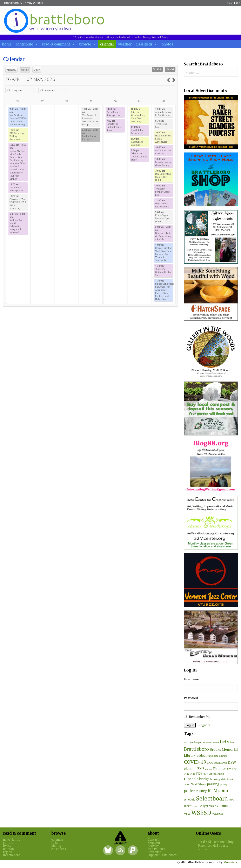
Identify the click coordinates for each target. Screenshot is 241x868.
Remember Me (197, 717)
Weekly (25, 70)
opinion (8, 849)
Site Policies (156, 849)
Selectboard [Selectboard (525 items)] (212, 798)
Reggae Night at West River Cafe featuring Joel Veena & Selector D (163, 253)
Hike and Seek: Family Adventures (163, 137)
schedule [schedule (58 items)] (190, 799)
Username (191, 679)
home (7, 44)
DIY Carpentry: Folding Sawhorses (17, 135)
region (8, 852)
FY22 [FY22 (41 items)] (186, 774)
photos (167, 44)
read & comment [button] (56, 44)
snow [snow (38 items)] (231, 800)
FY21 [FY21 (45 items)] (235, 769)
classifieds (144, 44)
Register (205, 725)
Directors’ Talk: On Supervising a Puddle (163, 233)
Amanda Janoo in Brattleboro (163, 112)
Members (154, 843)
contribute (24, 44)
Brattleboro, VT (14, 3)
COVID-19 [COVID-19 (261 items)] (195, 762)
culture (8, 843)
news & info (12, 839)
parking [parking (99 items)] (213, 784)
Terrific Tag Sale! (161, 124)
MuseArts (230, 862)
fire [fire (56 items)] (229, 769)
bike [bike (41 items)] (232, 742)
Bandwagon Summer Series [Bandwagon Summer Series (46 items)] (204, 742)
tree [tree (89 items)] (187, 806)
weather (125, 44)
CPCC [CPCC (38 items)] (210, 763)
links (55, 843)
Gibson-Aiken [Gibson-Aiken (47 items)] (216, 774)
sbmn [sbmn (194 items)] (224, 790)
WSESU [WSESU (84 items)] (218, 814)
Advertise (154, 852)
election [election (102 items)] (190, 769)
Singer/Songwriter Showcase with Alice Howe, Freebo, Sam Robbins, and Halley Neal (164, 290)
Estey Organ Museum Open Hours (163, 217)
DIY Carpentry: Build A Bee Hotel (163, 175)
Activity (153, 846)
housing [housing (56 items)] (215, 779)
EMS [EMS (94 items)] (201, 769)
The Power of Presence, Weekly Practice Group (90, 117)
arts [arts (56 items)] (186, 742)
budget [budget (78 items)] (202, 756)
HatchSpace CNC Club (137, 142)
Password (191, 698)
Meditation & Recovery (90, 135)
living (7, 846)
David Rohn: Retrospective (16, 187)
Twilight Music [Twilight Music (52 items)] (207, 806)
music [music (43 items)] (187, 784)
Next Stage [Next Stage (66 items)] (198, 784)
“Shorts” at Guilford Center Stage (115, 125)
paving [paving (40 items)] (223, 784)
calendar (107, 44)
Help (237, 3)
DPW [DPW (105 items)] (232, 762)
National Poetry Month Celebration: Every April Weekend (18, 223)
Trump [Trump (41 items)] (194, 806)
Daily (37, 70)
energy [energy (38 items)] (209, 769)
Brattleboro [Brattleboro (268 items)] (196, 749)
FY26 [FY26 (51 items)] (199, 774)
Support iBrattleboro (162, 855)
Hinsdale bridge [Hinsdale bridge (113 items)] (197, 779)
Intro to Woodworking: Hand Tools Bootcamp (138, 115)
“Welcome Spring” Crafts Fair (162, 190)
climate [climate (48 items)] (223, 756)
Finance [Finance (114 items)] (220, 769)
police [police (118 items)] (189, 791)
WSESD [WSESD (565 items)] (201, 813)
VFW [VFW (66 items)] (187, 814)
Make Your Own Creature (163, 150)
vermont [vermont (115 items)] (224, 806)
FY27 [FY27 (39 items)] (205, 774)
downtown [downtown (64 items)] (220, 763)
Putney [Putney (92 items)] (201, 791)
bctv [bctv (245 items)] (225, 742)
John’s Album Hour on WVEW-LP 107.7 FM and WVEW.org (18, 117)
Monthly (11, 70)
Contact (153, 839)
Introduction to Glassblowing (163, 162)
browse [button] (85, 44)
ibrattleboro (12, 855)
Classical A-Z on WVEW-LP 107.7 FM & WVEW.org (18, 202)
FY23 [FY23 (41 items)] (192, 774)
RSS (229, 3)
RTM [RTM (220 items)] (213, 790)
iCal (170, 69)
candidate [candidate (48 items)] (213, 756)
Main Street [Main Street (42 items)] (227, 779)
